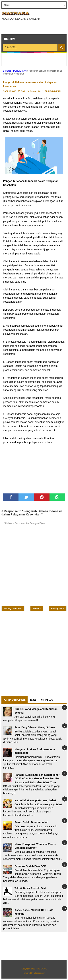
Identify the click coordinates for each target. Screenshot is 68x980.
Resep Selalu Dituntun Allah (31, 822)
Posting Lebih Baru (13, 609)
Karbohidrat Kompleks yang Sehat (35, 800)
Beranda (37, 609)
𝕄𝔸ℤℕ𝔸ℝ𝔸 (41, 969)
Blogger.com (40, 973)
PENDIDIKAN (54, 91)
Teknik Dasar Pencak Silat (30, 888)
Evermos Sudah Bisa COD (30, 866)
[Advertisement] (35, 27)
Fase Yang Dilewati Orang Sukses (35, 727)
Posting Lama (58, 609)
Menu (10, 39)
